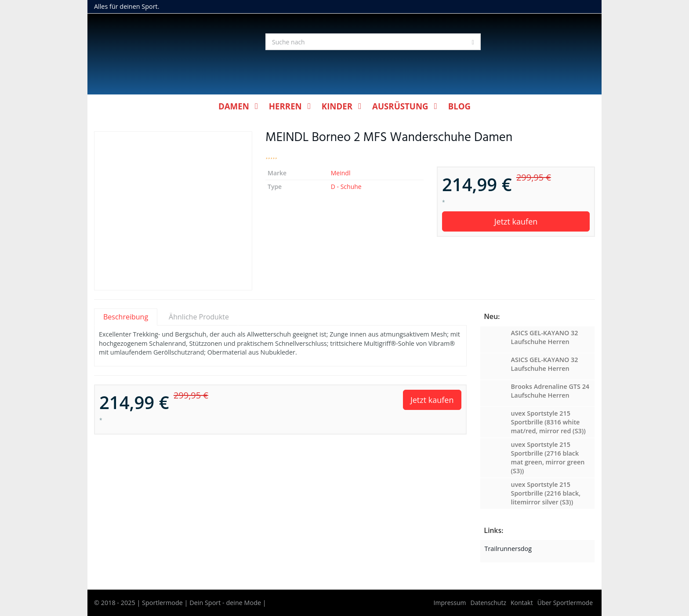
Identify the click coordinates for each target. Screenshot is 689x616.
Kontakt (522, 603)
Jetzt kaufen (516, 221)
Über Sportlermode (565, 603)
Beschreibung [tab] (126, 317)
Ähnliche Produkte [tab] (199, 317)
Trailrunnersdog (508, 549)
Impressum (450, 603)
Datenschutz (488, 603)
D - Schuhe (346, 187)
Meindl (341, 173)
